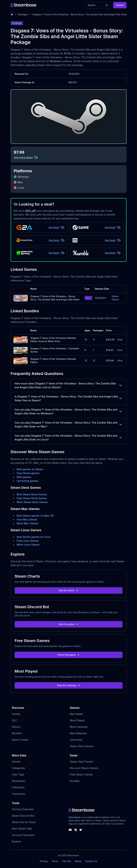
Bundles (17, 733)
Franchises (19, 794)
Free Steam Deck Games (32, 498)
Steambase (75, 817)
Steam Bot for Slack (24, 822)
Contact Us (91, 861)
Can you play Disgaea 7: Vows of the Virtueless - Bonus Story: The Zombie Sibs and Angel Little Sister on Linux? (69, 438)
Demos (16, 727)
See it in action (68, 624)
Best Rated (76, 714)
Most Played (77, 720)
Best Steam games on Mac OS (35, 516)
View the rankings (69, 685)
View (120, 340)
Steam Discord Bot (23, 816)
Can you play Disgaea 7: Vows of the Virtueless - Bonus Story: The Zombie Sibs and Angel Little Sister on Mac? (69, 425)
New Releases (78, 733)
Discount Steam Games (84, 768)
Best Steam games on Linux (34, 537)
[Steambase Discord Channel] (70, 830)
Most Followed (79, 727)
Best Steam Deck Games (32, 494)
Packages (23, 14)
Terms (55, 861)
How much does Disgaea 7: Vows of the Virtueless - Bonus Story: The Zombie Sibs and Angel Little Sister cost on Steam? (69, 385)
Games (16, 714)
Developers (19, 781)
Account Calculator (24, 835)
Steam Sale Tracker (82, 762)
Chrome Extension (23, 809)
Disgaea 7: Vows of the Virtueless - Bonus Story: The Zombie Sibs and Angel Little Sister (80, 14)
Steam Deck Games (82, 746)
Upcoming (76, 740)
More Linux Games (28, 545)
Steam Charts (115, 298)
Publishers (18, 787)
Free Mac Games (27, 519)
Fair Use (67, 861)
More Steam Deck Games (32, 502)
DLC (14, 720)
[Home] (12, 14)
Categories (19, 768)
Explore (120, 5)
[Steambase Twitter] (81, 830)
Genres (16, 762)
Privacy (44, 861)
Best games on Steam (30, 469)
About (78, 861)
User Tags (18, 774)
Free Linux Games (28, 541)
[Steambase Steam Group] (76, 830)
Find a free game (68, 655)
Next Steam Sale (22, 829)
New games (24, 477)
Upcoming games (28, 481)
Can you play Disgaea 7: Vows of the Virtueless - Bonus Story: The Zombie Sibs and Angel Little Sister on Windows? (69, 411)
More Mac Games (28, 523)
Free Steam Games (81, 774)
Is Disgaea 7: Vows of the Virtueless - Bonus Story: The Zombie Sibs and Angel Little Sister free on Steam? (69, 398)
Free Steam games (28, 473)
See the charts (68, 590)
